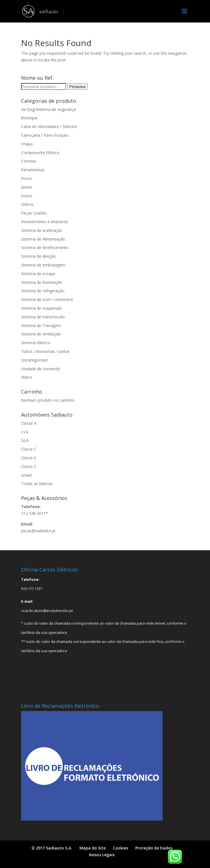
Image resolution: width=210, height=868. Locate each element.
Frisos (27, 178)
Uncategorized (34, 360)
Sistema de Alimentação (43, 239)
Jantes (27, 187)
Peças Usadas (34, 213)
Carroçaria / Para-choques (45, 135)
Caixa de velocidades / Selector (49, 126)
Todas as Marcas (37, 484)
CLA (25, 432)
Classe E (29, 458)
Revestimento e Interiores (45, 222)
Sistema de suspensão (42, 308)
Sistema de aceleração (42, 230)
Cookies (120, 848)
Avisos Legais (102, 855)
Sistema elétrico (36, 343)
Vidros (27, 377)
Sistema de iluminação (42, 282)
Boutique (29, 118)
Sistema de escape (38, 274)
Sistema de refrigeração (43, 291)
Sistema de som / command (47, 299)
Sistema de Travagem (41, 325)
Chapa (27, 144)
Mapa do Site (93, 848)
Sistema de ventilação (41, 334)
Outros (27, 204)
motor (27, 196)
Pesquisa (77, 86)
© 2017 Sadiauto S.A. (52, 848)
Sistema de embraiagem (43, 265)
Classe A (29, 423)
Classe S (29, 466)
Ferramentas (33, 170)
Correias (29, 161)
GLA (25, 440)
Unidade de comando (41, 369)
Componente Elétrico (40, 153)
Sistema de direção (38, 256)
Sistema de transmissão (43, 317)
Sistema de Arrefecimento (45, 247)
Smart (27, 475)
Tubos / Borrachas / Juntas (45, 351)
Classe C (29, 449)
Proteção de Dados (154, 848)
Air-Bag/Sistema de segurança (49, 109)
